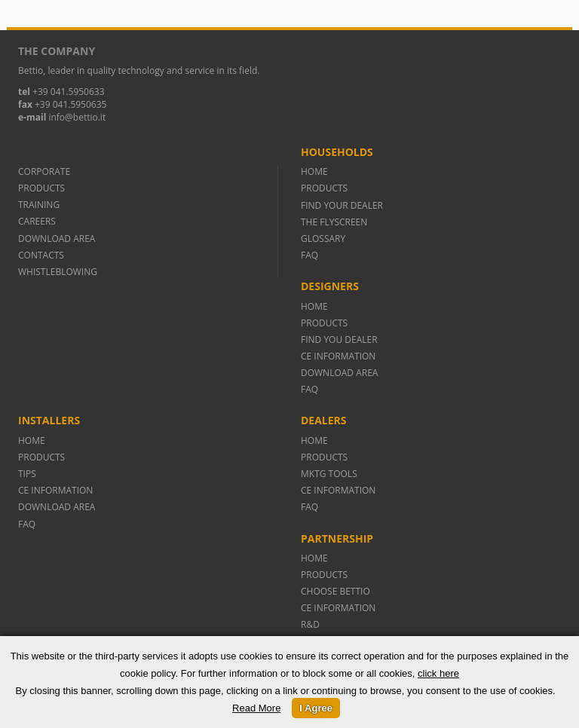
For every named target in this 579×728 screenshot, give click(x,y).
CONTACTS (41, 255)
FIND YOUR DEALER (342, 205)
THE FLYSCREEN (334, 222)
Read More (256, 708)
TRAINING (39, 205)
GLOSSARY (323, 239)
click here (438, 673)
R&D (310, 624)
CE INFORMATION (338, 356)
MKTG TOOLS (329, 474)
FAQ (309, 255)
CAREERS (37, 221)
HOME (314, 171)
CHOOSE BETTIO (335, 591)
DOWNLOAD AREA (57, 239)
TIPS (27, 474)
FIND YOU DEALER (339, 340)
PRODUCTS (41, 188)
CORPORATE (44, 171)
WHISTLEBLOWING (58, 272)
